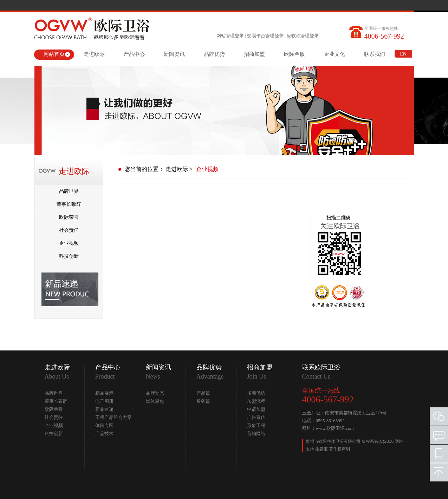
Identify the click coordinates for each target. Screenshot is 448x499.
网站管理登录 (230, 36)
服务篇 (203, 401)
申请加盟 (256, 409)
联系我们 (375, 54)
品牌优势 (214, 54)
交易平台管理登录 (265, 36)
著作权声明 (339, 449)
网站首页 (54, 54)
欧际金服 (294, 54)
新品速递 (104, 409)
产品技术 (104, 434)
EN (403, 54)
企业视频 (69, 243)
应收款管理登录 (303, 36)
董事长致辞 (69, 204)
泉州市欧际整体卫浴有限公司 (334, 441)
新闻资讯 (174, 54)
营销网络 (256, 434)
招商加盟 (254, 54)
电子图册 (104, 401)
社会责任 (69, 230)
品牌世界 (69, 191)
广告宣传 (256, 417)
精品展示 (104, 393)
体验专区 (104, 425)
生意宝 (322, 449)
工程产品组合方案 (113, 417)
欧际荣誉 (69, 217)
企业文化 (335, 54)
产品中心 (134, 54)
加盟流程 (256, 401)
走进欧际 (94, 54)
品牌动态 (155, 393)
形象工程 (256, 425)
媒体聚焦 (155, 401)
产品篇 (203, 393)
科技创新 (69, 256)
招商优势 (256, 393)
